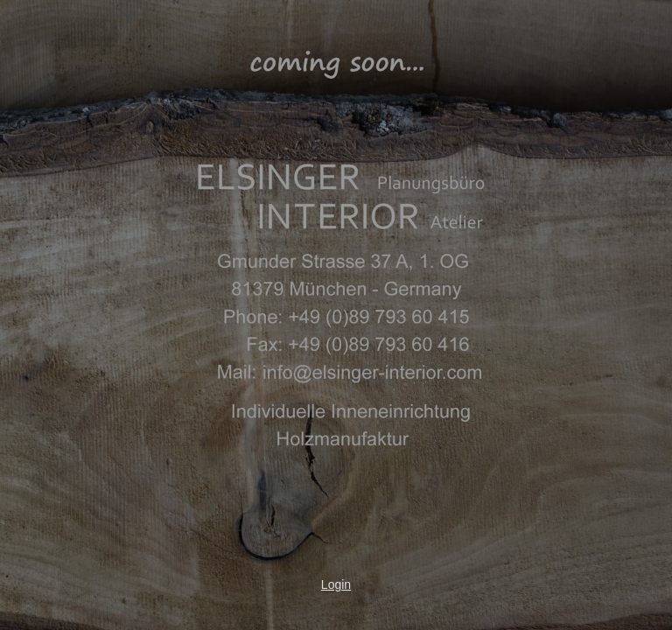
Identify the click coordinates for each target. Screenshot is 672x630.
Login (336, 584)
